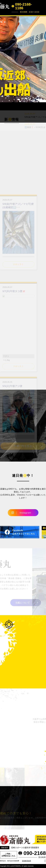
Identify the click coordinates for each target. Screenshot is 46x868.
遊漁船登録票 (26, 861)
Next (43, 59)
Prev (3, 59)
